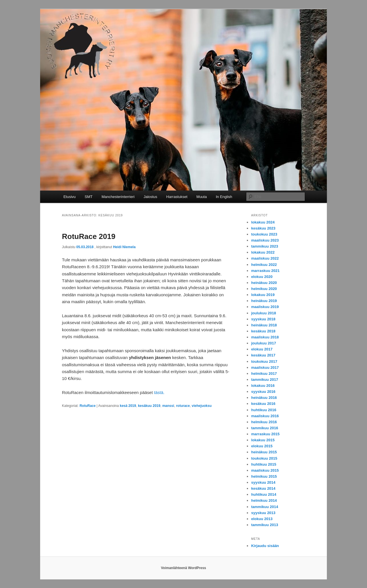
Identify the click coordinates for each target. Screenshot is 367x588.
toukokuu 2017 (264, 361)
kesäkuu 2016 (263, 404)
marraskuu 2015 (265, 434)
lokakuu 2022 (263, 252)
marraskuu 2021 (265, 271)
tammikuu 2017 (265, 380)
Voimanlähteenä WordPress (183, 568)
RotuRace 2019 (89, 236)
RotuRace (87, 406)
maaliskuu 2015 (265, 470)
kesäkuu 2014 (263, 488)
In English (224, 197)
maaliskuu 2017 (265, 367)
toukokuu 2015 (264, 458)
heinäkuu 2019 (264, 301)
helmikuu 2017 (264, 374)
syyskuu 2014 (263, 482)
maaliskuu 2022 (265, 258)
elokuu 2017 (262, 349)
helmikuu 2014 (264, 500)
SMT (88, 197)
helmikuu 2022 (264, 265)
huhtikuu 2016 (264, 410)
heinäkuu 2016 (264, 398)
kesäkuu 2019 (149, 406)
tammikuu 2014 (265, 507)
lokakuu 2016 (263, 386)
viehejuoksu (202, 406)
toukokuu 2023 (264, 234)
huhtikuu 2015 (264, 464)
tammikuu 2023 (265, 246)
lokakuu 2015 (263, 440)
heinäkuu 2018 (264, 325)
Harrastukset (177, 197)
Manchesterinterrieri (118, 197)
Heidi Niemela (124, 247)
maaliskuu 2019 (265, 307)
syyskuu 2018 (263, 319)
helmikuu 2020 (264, 289)
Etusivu (70, 197)
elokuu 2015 (262, 446)
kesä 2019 (128, 406)
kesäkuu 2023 (263, 228)
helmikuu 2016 (264, 422)
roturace (183, 406)
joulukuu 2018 (264, 313)
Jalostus (151, 197)
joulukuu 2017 (264, 343)
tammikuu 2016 (265, 428)
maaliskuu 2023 (265, 240)
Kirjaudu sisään (265, 546)
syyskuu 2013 (263, 513)
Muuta (202, 197)
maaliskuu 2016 (265, 416)
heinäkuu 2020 (264, 283)
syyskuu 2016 (263, 392)
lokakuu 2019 (263, 295)
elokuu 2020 (262, 277)
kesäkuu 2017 (263, 355)
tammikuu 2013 (265, 525)
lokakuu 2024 (263, 222)
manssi (168, 406)
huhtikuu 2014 (264, 494)
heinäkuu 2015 (264, 452)
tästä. (159, 392)
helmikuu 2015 (264, 476)
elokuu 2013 (262, 519)
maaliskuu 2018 (265, 337)
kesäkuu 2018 (263, 331)
